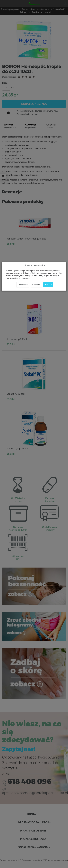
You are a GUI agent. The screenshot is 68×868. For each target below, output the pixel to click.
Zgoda (48, 285)
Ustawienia (23, 285)
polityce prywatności (22, 278)
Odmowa (36, 285)
